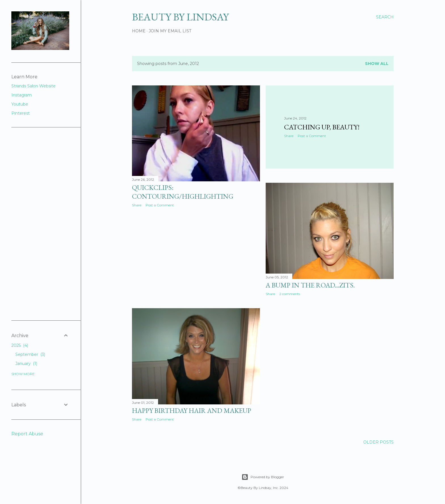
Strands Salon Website (33, 86)
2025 (20, 345)
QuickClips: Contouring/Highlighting (183, 192)
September (30, 354)
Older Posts (378, 442)
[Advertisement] (175, 257)
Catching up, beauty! (322, 127)
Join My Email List (170, 31)
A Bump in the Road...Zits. (310, 285)
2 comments (290, 294)
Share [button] (137, 205)
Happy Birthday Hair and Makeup (192, 410)
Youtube (20, 104)
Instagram (22, 95)
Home (139, 31)
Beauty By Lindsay (180, 17)
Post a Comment (160, 205)
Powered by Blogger (263, 477)
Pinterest (21, 113)
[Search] (385, 17)
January (26, 364)
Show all (377, 64)
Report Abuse (27, 434)
